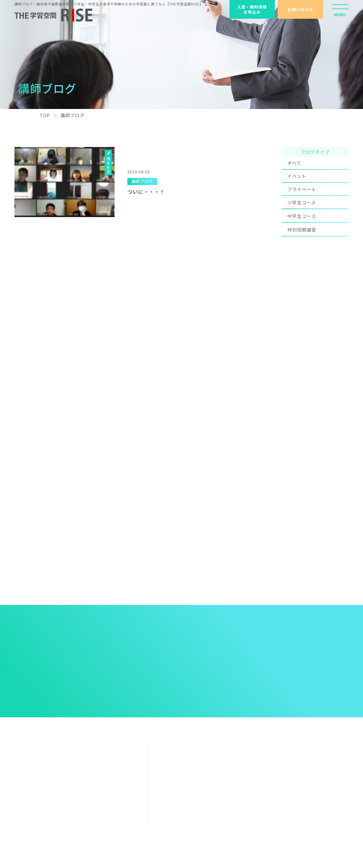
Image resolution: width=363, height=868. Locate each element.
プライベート (302, 197)
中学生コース (302, 228)
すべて (294, 167)
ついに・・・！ (146, 192)
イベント (297, 181)
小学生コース (302, 213)
